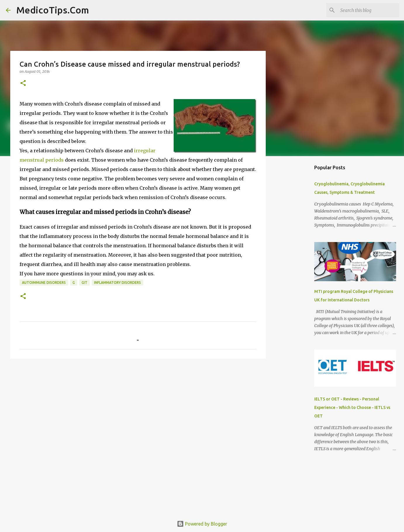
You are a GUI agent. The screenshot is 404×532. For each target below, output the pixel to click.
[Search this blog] (369, 10)
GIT (84, 283)
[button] (23, 83)
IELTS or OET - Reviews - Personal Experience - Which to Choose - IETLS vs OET (352, 407)
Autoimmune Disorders (44, 283)
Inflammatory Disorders (118, 283)
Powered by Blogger (202, 524)
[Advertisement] (138, 408)
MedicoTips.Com (53, 10)
